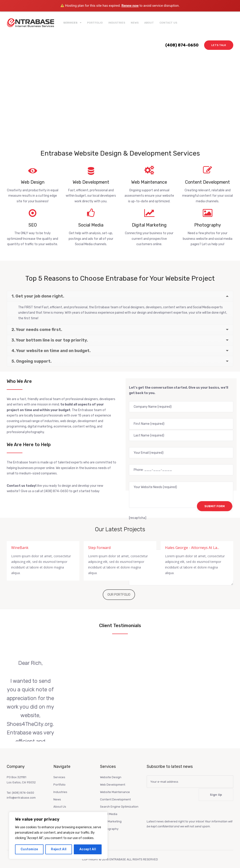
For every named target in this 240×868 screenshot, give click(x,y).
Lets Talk (219, 45)
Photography (109, 823)
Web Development (113, 779)
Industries (117, 23)
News (135, 23)
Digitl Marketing (111, 816)
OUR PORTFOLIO (119, 589)
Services (59, 771)
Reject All (59, 849)
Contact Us (168, 23)
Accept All (88, 849)
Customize (29, 849)
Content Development (115, 794)
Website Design (111, 771)
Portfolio (95, 23)
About (149, 23)
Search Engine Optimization (119, 801)
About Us (60, 801)
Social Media (109, 808)
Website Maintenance (115, 786)
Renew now (130, 6)
